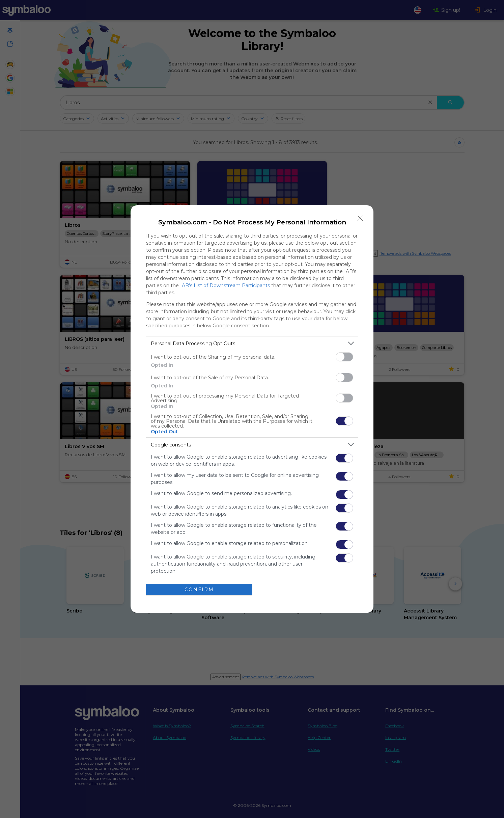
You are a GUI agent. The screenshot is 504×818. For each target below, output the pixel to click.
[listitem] (252, 343)
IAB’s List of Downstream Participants (225, 285)
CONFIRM (199, 590)
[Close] (360, 218)
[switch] (344, 357)
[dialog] (252, 409)
